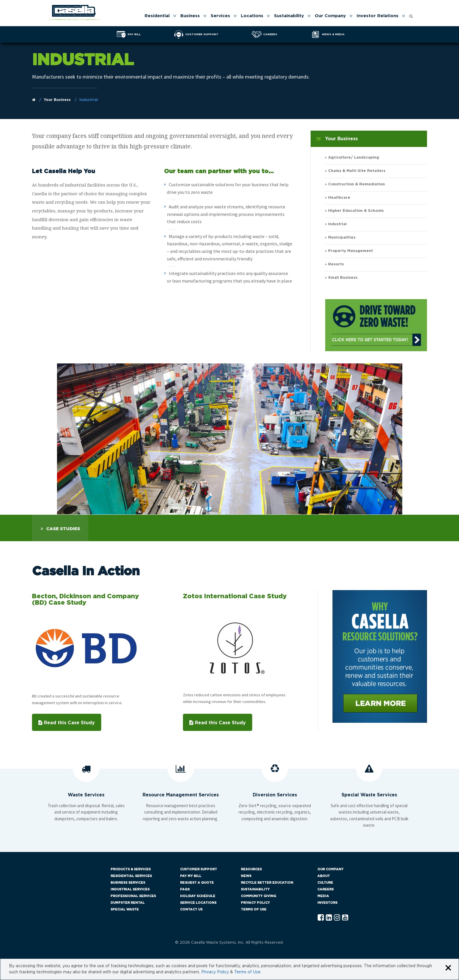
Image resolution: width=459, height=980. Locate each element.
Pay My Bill (191, 876)
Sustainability (289, 16)
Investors (327, 903)
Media (323, 896)
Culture (325, 883)
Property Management (351, 251)
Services (220, 16)
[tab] (60, 528)
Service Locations (198, 903)
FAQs (185, 889)
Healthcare (339, 198)
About (324, 876)
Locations (252, 16)
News (246, 876)
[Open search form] (411, 15)
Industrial (337, 224)
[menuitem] (160, 16)
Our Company (330, 16)
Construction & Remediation (356, 184)
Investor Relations (378, 16)
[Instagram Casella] (337, 918)
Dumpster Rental (128, 903)
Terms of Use (254, 909)
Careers (325, 889)
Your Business (57, 100)
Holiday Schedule (198, 896)
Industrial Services (130, 889)
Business (190, 16)
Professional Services (133, 896)
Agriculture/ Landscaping (354, 158)
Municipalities (342, 238)
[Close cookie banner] (448, 968)
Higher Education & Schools (356, 211)
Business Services (128, 883)
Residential (157, 16)
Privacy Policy (255, 903)
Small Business (343, 278)
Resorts (336, 264)
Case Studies (63, 529)
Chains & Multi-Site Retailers (357, 171)
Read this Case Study (67, 723)
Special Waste (125, 909)
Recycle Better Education (267, 883)
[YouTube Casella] (345, 918)
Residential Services (131, 876)
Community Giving (258, 896)
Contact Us (191, 909)
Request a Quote (197, 883)
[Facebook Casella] (321, 918)
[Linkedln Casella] (329, 918)
